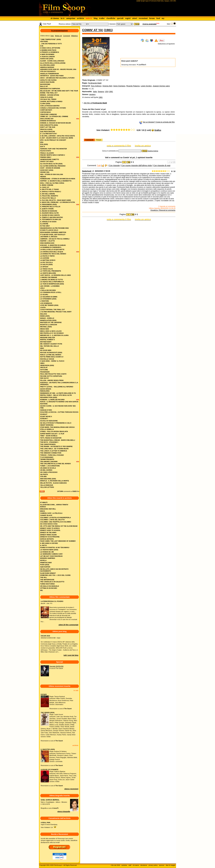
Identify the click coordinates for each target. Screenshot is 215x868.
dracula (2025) (46, 129)
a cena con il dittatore (50, 48)
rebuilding (45, 391)
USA (107, 92)
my (163, 18)
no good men (46, 350)
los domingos (46, 303)
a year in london (47, 57)
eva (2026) (44, 144)
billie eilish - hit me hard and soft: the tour (59, 91)
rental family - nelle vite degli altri (56, 395)
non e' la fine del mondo (51, 355)
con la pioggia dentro (50, 106)
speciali (120, 18)
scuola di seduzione (49, 421)
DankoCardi (87, 171)
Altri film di (95, 103)
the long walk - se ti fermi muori (54, 449)
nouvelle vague (47, 359)
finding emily (46, 157)
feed (158, 18)
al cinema (55, 18)
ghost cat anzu (47, 161)
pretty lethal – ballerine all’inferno (57, 387)
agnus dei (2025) (47, 59)
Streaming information (134, 65)
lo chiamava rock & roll (51, 292)
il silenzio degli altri (49, 213)
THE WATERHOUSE (47, 580)
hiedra (43, 177)
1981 (108, 30)
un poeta (44, 474)
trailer (102, 18)
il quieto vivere (47, 209)
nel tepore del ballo (49, 346)
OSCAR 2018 (45, 636)
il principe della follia (50, 207)
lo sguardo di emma (49, 297)
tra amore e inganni (49, 462)
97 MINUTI (44, 502)
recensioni (143, 18)
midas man (45, 329)
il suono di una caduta (50, 215)
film (78, 491)
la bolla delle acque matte (52, 250)
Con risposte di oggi (162, 165)
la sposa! (44, 267)
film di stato (46, 151)
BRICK (43, 511)
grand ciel (45, 172)
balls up (44, 86)
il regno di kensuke (49, 211)
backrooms (45, 84)
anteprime (71, 18)
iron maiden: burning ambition (53, 232)
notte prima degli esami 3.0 (52, 357)
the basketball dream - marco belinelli (58, 440)
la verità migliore (48, 273)
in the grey (45, 226)
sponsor (162, 865)
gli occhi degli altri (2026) (51, 164)
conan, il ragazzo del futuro (53, 108)
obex (42, 363)
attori (135, 18)
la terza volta (46, 269)
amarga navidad (47, 67)
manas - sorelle (47, 318)
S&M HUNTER (45, 567)
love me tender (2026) (49, 305)
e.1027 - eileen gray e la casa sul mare (57, 138)
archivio (80, 18)
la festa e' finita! (48, 256)
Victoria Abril (107, 86)
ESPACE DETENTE (47, 539)
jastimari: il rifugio (49, 237)
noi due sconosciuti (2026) (51, 353)
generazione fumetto (50, 159)
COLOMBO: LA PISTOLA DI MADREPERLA (55, 518)
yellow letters (47, 487)
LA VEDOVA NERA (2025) (49, 550)
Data (52, 36)
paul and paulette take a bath (53, 374)
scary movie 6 (46, 416)
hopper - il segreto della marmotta (56, 181)
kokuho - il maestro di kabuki (53, 245)
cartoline (124, 865)
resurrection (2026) (49, 397)
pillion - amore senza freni (52, 380)
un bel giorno (46, 470)
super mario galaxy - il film (52, 434)
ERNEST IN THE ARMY (48, 533)
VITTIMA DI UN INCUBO (49, 588)
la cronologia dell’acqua (52, 252)
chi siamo (136, 865)
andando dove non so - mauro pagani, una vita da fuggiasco (58, 70)
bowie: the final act (49, 93)
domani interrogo (48, 121)
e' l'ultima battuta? (49, 134)
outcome (44, 370)
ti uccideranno (47, 457)
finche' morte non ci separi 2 (53, 155)
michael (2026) (46, 327)
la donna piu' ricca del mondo (53, 254)
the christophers (48, 444)
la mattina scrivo (48, 260)
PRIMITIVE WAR (46, 563)
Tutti (99, 165)
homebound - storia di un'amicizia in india (58, 179)
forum (152, 18)
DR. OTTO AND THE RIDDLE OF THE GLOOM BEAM (59, 526)
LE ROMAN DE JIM (47, 552)
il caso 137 (45, 187)
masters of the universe (51, 322)
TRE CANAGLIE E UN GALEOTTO (52, 582)
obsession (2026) (47, 365)
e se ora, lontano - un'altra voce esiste (58, 136)
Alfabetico (74, 36)
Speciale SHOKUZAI (56, 666)
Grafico (158, 130)
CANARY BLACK (46, 515)
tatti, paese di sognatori (51, 438)
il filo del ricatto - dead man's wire (56, 200)
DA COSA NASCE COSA (49, 524)
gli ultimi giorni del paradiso (53, 166)
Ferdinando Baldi (95, 83)
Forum (99, 140)
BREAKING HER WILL (48, 509)
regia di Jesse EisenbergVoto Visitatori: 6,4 (49, 825)
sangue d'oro (46, 410)
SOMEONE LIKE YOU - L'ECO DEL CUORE (55, 575)
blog (96, 18)
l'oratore (44, 301)
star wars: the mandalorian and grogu (57, 427)
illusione (44, 224)
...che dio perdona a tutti (51, 44)
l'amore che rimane (49, 277)
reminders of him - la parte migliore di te (58, 393)
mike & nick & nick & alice (51, 331)
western (92, 94)
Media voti (58, 36)
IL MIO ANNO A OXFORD (49, 543)
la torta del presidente (51, 271)
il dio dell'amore (48, 194)
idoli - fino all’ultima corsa (52, 183)
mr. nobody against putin (51, 344)
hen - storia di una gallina (52, 174)
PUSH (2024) (45, 565)
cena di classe (47, 97)
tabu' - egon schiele (49, 436)
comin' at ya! (93, 30)
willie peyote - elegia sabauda (53, 483)
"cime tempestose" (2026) (51, 39)
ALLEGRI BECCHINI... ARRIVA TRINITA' (54, 505)
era (42, 142)
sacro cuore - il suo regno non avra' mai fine (58, 407)
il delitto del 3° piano (49, 189)
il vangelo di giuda (48, 222)
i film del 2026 (115, 865)
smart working (47, 425)
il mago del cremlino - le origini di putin (58, 202)
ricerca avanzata (149, 24)
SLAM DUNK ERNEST (48, 573)
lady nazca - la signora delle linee (55, 275)
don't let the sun (48, 127)
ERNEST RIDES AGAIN (48, 535)
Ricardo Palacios (133, 86)
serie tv (89, 18)
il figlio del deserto (49, 196)
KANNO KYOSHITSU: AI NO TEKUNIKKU (55, 547)
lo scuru (44, 295)
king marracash (47, 243)
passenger (45, 372)
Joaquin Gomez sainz (161, 86)
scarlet (44, 414)
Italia (95, 92)
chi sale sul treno (48, 99)
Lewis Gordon (146, 86)
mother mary (46, 342)
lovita (43, 307)
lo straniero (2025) (48, 299)
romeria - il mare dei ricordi (52, 400)
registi (128, 18)
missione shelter (48, 338)
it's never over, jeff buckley (53, 235)
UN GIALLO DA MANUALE (50, 586)
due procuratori (48, 132)
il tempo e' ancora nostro (51, 217)
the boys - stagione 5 (49, 442)
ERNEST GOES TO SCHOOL (50, 530)
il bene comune (47, 185)
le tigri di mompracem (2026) (52, 284)
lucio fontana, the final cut (52, 310)
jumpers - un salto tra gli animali (55, 239)
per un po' (44, 378)
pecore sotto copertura (51, 376)
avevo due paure (47, 82)
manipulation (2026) (48, 320)
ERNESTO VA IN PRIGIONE (50, 537)
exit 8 (43, 147)
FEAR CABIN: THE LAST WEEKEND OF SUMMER (58, 541)
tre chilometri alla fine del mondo (55, 464)
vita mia (43, 477)
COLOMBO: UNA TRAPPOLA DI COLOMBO (56, 522)
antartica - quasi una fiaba (52, 76)
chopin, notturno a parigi (51, 101)
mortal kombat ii (47, 340)
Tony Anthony (96, 86)
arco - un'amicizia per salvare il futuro (57, 78)
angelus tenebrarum (49, 74)
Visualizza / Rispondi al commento (163, 210)
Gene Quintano (119, 86)
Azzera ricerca (153, 151)
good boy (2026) (47, 170)
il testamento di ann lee (51, 219)
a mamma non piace (48, 50)
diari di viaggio (171, 865)
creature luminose (48, 114)
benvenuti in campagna (50, 89)
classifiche (111, 18)
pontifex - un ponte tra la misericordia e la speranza (59, 384)
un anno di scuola (48, 468)
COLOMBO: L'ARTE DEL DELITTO (52, 520)
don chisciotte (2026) (49, 125)
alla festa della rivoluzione (53, 63)
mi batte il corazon (49, 325)
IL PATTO (43, 545)
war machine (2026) (48, 479)
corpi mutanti (46, 110)
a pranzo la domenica (50, 52)
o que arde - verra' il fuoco (52, 361)
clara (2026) (45, 104)
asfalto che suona (48, 80)
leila (42, 288)
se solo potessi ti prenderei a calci (56, 423)
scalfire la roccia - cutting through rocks (59, 412)
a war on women (47, 54)
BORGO (43, 507)
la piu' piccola (46, 262)
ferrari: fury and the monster (54, 149)
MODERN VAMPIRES (48, 558)
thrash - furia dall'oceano (52, 455)
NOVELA (43, 560)
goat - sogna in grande (50, 168)
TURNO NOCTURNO (47, 584)
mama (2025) (45, 316)
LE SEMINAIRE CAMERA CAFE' (51, 554)
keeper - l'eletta (47, 241)
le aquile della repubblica (52, 282)
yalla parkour (47, 485)
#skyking (44, 41)
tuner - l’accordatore (50, 466)
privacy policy (153, 865)
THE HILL (44, 577)
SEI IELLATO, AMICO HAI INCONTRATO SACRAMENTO (54, 570)
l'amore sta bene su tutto (52, 280)
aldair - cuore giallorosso (52, 61)
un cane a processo (49, 472)
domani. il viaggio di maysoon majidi (56, 123)
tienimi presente (47, 459)
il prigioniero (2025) (48, 204)
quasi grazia (46, 389)
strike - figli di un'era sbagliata (54, 431)
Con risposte (114, 165)
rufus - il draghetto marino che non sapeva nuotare (59, 403)
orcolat (44, 367)
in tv (63, 18)
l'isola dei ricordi (48, 290)
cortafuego (45, 112)
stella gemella (47, 429)
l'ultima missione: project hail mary (56, 312)
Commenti (89, 140)
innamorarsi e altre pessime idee (54, 228)
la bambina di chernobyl (51, 247)
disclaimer (144, 865)
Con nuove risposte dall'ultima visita (137, 165)
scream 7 (44, 419)
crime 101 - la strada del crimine (54, 116)
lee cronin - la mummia (50, 286)
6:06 (42, 46)
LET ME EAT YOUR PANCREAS (51, 556)
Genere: (113, 24)
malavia (44, 314)
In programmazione (60, 31)
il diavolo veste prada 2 (51, 192)
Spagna (101, 92)
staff (130, 865)
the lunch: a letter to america (54, 451)
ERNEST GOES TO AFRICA (50, 528)
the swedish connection (51, 453)
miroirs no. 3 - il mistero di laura (54, 335)
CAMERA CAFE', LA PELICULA (51, 513)
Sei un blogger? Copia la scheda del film (159, 122)
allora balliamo (48, 65)
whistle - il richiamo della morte (55, 481)
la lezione (45, 258)
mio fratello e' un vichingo (52, 333)
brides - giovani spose (50, 95)
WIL (42, 590)
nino (42, 348)
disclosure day (47, 119)
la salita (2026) (46, 264)
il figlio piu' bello (48, 198)
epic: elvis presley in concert (53, 140)
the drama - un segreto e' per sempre (56, 446)
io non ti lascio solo (49, 230)
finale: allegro (47, 153)
